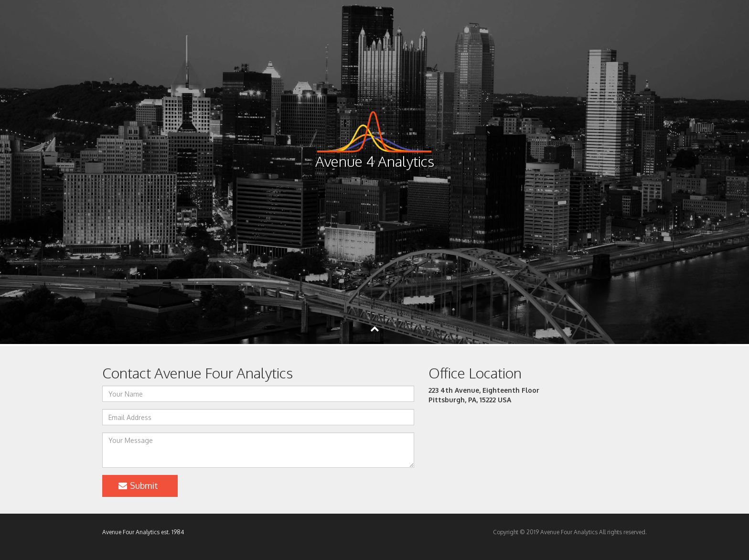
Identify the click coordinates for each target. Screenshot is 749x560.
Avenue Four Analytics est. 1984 (143, 532)
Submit (138, 485)
